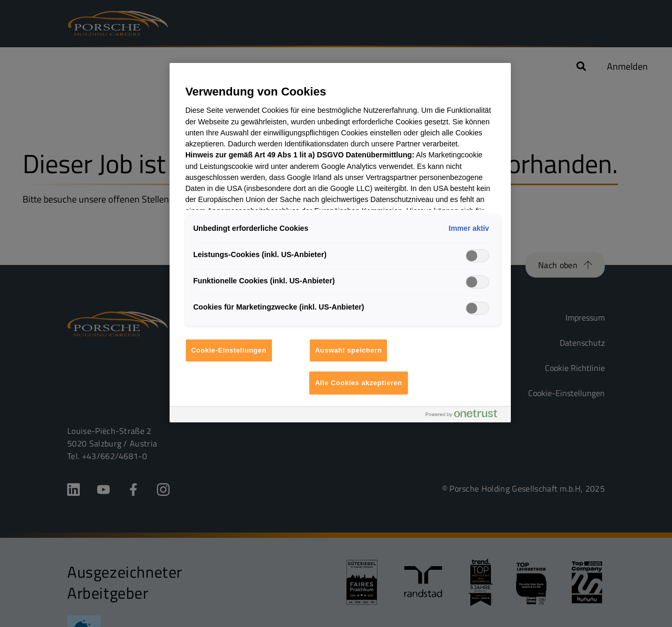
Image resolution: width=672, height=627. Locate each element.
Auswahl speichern (349, 350)
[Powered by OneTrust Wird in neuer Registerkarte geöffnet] (466, 416)
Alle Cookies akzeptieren (359, 383)
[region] (340, 243)
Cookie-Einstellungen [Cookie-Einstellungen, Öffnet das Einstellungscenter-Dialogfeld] (229, 350)
